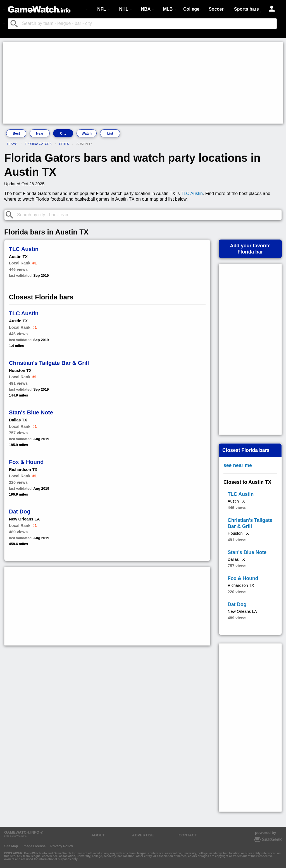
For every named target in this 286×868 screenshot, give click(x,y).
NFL (102, 9)
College (191, 9)
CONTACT (188, 835)
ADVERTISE (143, 835)
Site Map (11, 846)
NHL (124, 9)
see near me (238, 465)
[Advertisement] (143, 83)
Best (16, 133)
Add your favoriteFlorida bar (250, 249)
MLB (168, 9)
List (110, 133)
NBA (146, 9)
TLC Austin (192, 193)
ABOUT (98, 835)
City (63, 133)
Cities (64, 144)
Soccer (216, 9)
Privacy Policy (62, 846)
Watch (87, 133)
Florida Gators (38, 144)
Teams (12, 144)
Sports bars (246, 9)
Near (40, 133)
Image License (34, 846)
